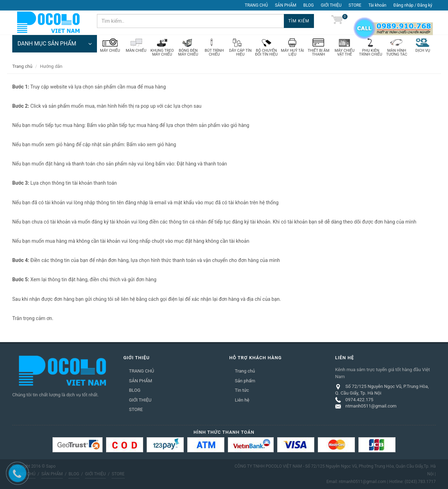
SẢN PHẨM (285, 5)
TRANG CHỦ (256, 5)
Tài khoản (377, 5)
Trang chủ (22, 66)
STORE (355, 5)
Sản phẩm (245, 381)
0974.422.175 (359, 400)
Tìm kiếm (299, 21)
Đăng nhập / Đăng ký (413, 5)
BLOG (309, 5)
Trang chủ (245, 371)
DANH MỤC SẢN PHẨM (55, 44)
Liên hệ (242, 400)
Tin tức (242, 390)
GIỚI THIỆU (331, 5)
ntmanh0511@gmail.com (371, 406)
